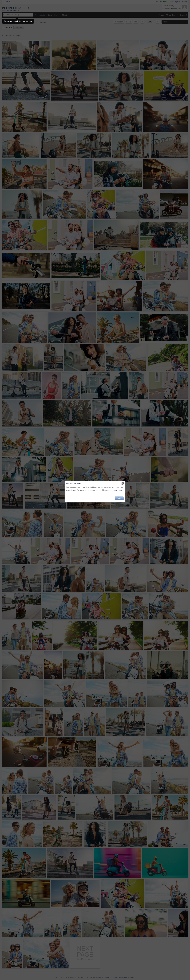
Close (119, 498)
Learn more (118, 490)
